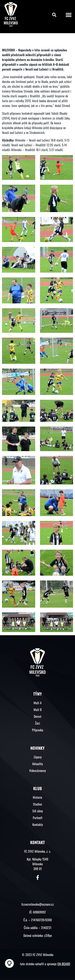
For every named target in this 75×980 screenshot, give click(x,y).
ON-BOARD (64, 964)
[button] (54, 15)
